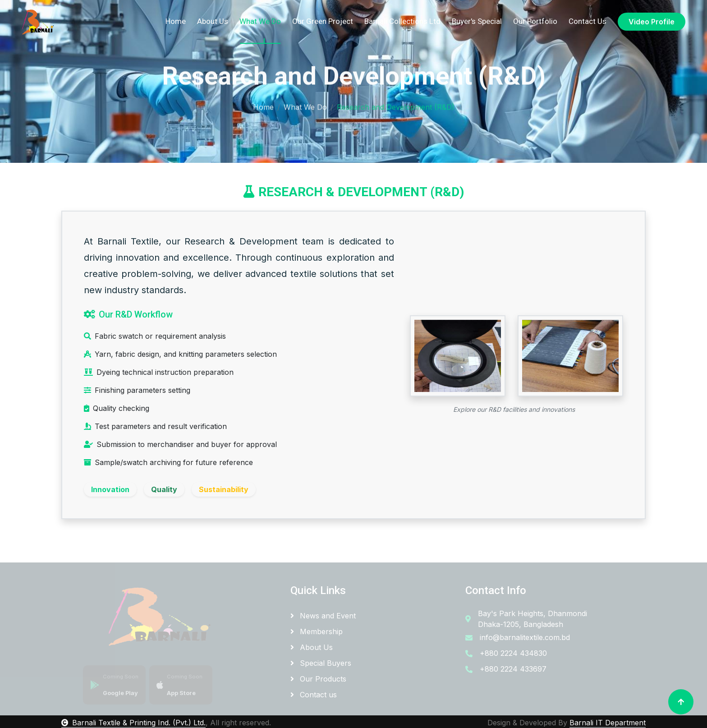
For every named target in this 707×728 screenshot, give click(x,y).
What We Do (260, 21)
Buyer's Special (477, 21)
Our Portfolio (535, 21)
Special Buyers (321, 663)
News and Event (323, 616)
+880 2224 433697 (513, 669)
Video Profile (652, 22)
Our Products (318, 679)
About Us (213, 21)
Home (176, 21)
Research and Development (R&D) (396, 106)
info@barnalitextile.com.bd (525, 637)
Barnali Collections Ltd (402, 21)
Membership (317, 631)
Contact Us (588, 21)
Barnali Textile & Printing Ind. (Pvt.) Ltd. (133, 723)
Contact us (314, 695)
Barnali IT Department (608, 723)
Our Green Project (323, 21)
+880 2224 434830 (513, 653)
